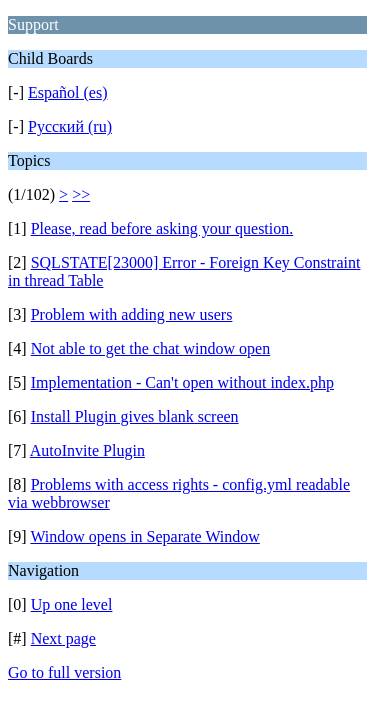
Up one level (72, 604)
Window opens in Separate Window (144, 536)
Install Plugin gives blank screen (135, 416)
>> (81, 194)
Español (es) (68, 92)
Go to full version (64, 672)
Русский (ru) (70, 126)
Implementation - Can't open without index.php (182, 382)
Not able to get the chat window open (151, 348)
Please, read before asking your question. (162, 228)
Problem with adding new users (132, 314)
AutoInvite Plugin (87, 450)
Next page (63, 638)
